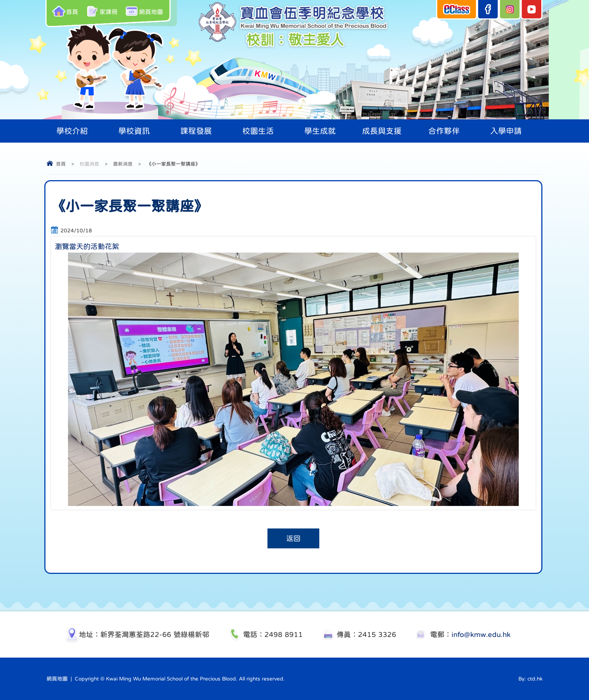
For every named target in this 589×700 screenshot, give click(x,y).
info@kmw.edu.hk (481, 635)
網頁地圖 (144, 11)
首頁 (65, 11)
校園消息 (89, 164)
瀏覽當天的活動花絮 (87, 246)
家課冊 (102, 11)
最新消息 (123, 164)
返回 (293, 538)
